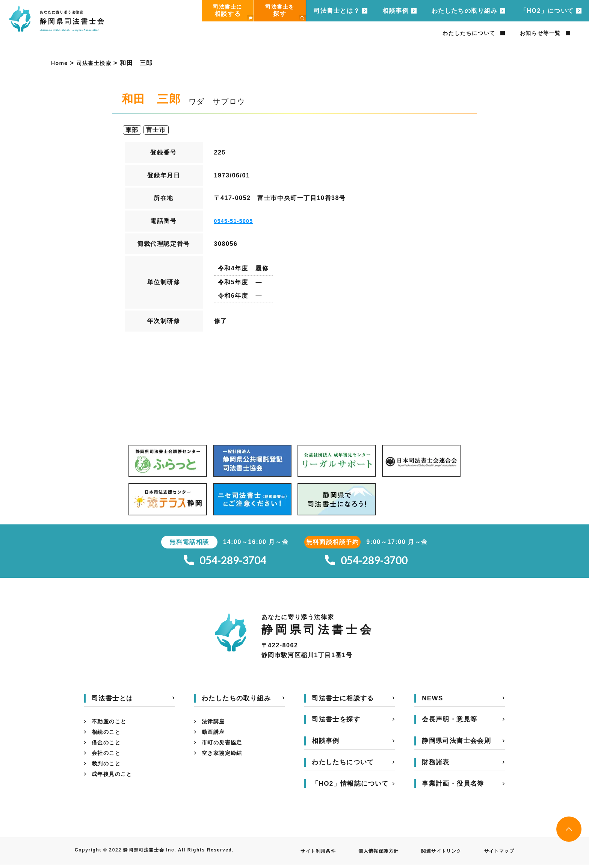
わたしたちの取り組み (465, 11)
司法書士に (233, 13)
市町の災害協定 (225, 750)
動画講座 (215, 738)
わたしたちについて (469, 33)
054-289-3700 (366, 562)
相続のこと (108, 738)
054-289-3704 (225, 562)
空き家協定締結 (225, 762)
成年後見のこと (115, 786)
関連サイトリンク (433, 854)
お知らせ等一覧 (540, 33)
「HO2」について (547, 11)
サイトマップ (497, 854)
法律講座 (215, 726)
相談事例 (396, 11)
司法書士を (285, 13)
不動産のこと (112, 726)
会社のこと (108, 762)
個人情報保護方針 (364, 854)
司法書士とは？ (337, 11)
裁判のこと (108, 774)
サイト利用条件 (297, 854)
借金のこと (108, 750)
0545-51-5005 (236, 221)
